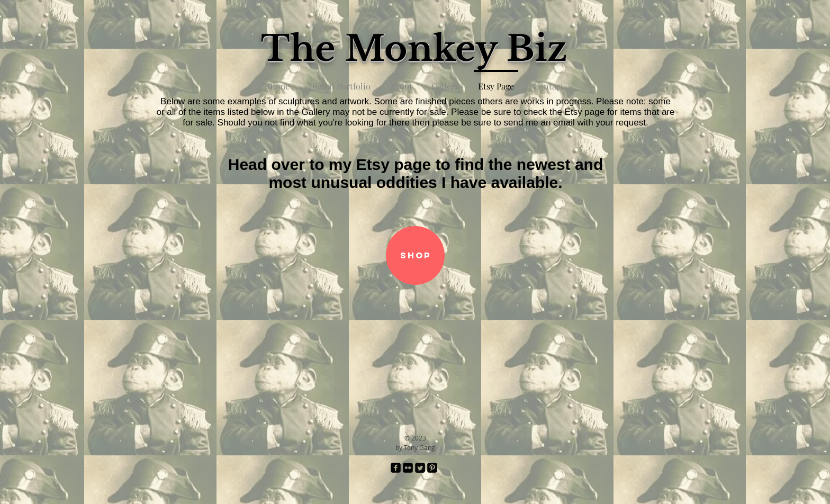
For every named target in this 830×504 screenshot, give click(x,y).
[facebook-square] (396, 468)
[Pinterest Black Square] (432, 468)
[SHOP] (415, 255)
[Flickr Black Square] (408, 468)
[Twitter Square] (420, 468)
